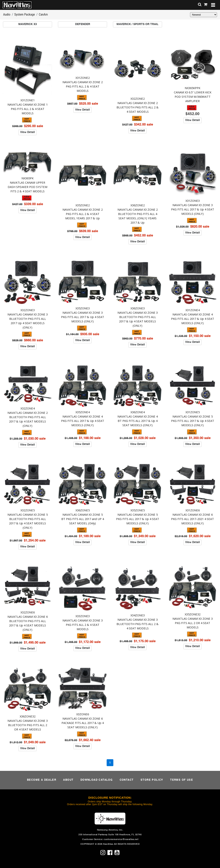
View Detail (27, 132)
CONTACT (127, 780)
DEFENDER (83, 24)
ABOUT (68, 780)
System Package (25, 14)
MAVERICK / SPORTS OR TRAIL (137, 24)
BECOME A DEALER (42, 780)
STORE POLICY (152, 780)
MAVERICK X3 (28, 24)
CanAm (43, 14)
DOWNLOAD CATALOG (96, 780)
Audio (7, 14)
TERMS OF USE (182, 780)
